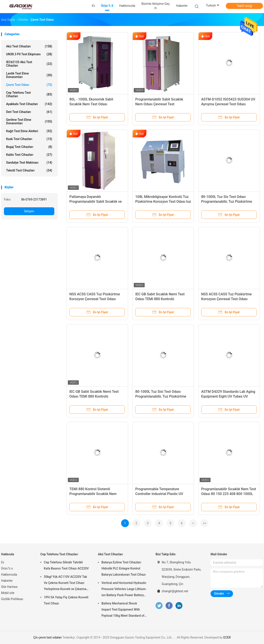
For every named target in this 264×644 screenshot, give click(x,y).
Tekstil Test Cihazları (29, 170)
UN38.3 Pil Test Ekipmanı (29, 54)
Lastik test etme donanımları (29, 75)
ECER (227, 637)
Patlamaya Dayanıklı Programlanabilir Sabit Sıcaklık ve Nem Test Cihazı (96, 202)
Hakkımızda (9, 575)
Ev (3, 562)
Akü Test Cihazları (29, 46)
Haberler (7, 581)
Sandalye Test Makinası (29, 163)
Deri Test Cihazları (29, 112)
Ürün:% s (7, 568)
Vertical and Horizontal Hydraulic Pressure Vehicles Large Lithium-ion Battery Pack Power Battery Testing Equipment (124, 590)
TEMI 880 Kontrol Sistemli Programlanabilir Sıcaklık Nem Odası (93, 494)
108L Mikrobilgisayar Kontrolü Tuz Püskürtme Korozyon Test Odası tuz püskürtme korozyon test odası (163, 202)
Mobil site (8, 593)
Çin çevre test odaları (48, 637)
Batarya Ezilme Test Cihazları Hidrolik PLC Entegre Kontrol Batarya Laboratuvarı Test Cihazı (124, 568)
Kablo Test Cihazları (29, 155)
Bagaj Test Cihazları (29, 147)
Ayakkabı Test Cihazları (29, 104)
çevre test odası (29, 85)
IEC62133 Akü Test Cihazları (29, 64)
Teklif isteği (244, 6)
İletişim (29, 211)
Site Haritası (9, 587)
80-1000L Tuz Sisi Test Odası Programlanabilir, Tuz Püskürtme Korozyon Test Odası (161, 396)
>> (205, 523)
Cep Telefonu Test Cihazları (29, 94)
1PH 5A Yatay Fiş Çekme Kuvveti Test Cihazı (66, 600)
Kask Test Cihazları (29, 139)
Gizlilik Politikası (12, 599)
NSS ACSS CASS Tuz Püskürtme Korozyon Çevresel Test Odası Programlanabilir (95, 299)
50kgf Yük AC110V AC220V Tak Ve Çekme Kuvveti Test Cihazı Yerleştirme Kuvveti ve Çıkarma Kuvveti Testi (65, 583)
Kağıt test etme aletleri (29, 131)
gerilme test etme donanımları (29, 121)
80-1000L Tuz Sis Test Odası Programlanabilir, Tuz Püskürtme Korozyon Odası (227, 202)
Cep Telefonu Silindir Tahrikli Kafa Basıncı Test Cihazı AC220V (66, 565)
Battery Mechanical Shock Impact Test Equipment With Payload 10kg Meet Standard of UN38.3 (123, 610)
